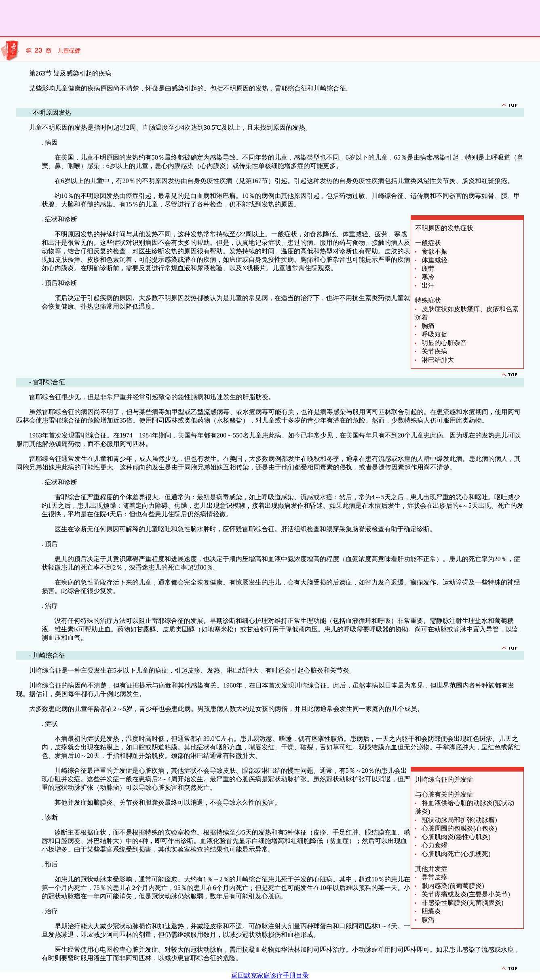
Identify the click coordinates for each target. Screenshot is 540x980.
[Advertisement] (147, 18)
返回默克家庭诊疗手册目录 (270, 975)
